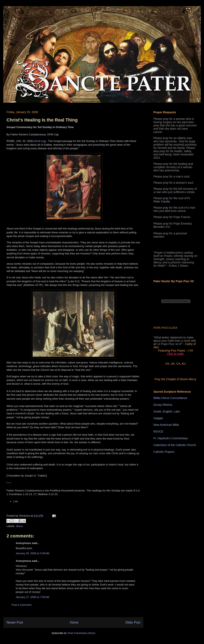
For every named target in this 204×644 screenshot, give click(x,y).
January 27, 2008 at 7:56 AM (32, 597)
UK (173, 364)
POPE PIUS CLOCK (165, 328)
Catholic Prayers (164, 452)
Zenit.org (40, 141)
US (167, 364)
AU (184, 364)
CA (178, 364)
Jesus (19, 526)
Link (16, 501)
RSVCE (158, 432)
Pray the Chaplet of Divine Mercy (176, 379)
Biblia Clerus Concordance (170, 398)
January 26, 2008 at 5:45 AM (32, 553)
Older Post (133, 622)
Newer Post (15, 622)
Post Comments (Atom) (81, 633)
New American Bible (166, 425)
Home (74, 622)
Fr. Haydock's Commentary (171, 438)
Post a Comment (22, 605)
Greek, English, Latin (167, 411)
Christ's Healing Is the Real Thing (42, 120)
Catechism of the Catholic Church (175, 445)
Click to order (175, 354)
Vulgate (158, 418)
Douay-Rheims (163, 405)
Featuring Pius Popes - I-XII (175, 351)
